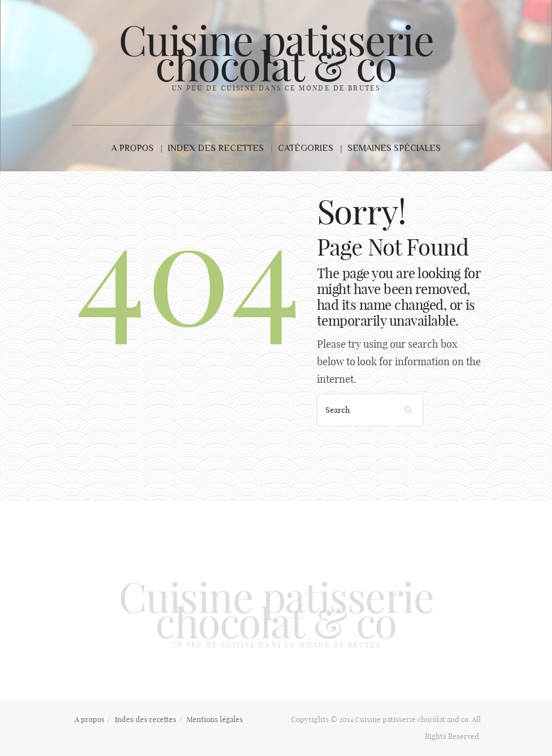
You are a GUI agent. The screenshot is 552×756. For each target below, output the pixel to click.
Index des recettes (216, 148)
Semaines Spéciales (394, 148)
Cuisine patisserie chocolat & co (276, 53)
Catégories (306, 148)
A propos (132, 148)
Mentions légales (215, 719)
